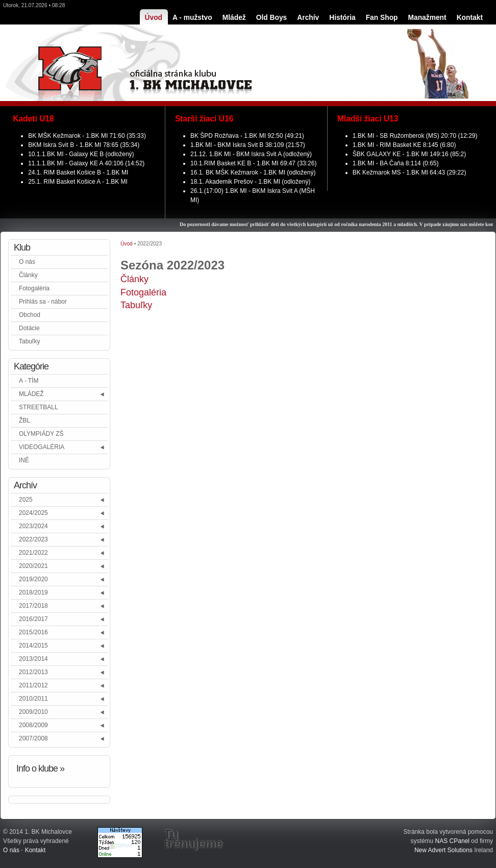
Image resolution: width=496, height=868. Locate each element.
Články (28, 275)
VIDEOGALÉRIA (42, 447)
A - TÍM (29, 381)
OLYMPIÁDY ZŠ (41, 434)
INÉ (24, 460)
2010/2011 (33, 699)
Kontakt (35, 850)
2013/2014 (33, 659)
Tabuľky (30, 341)
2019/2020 (33, 579)
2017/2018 (33, 606)
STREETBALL (39, 407)
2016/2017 (33, 619)
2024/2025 (33, 513)
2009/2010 (33, 712)
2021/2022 (33, 553)
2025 (26, 500)
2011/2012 (33, 685)
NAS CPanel (452, 841)
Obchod (30, 315)
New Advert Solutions (443, 850)
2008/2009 (33, 725)
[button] (103, 394)
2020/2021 (33, 566)
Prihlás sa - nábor (43, 302)
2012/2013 (33, 672)
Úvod (127, 244)
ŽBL (24, 420)
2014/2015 (33, 646)
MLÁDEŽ (31, 394)
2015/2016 (33, 632)
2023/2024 (33, 526)
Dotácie (29, 328)
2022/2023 (33, 539)
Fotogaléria (34, 288)
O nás (27, 262)
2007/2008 (33, 738)
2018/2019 (33, 592)
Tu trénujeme (193, 839)
